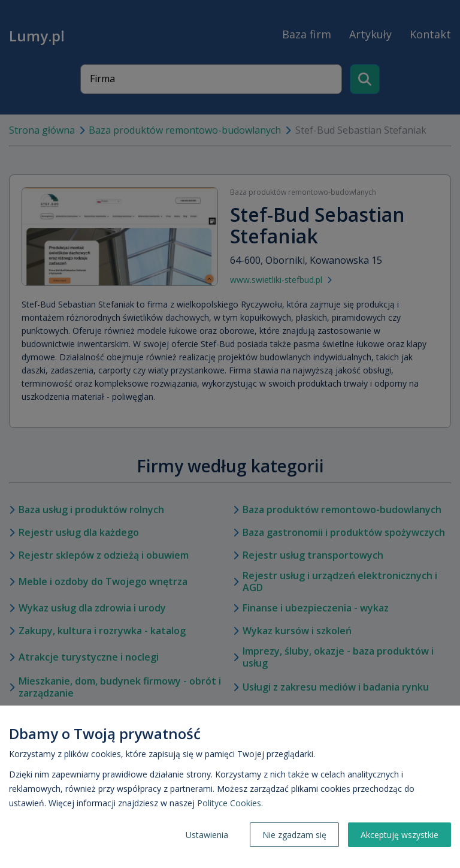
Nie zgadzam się (294, 835)
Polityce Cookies (229, 803)
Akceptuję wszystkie (400, 835)
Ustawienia (207, 835)
